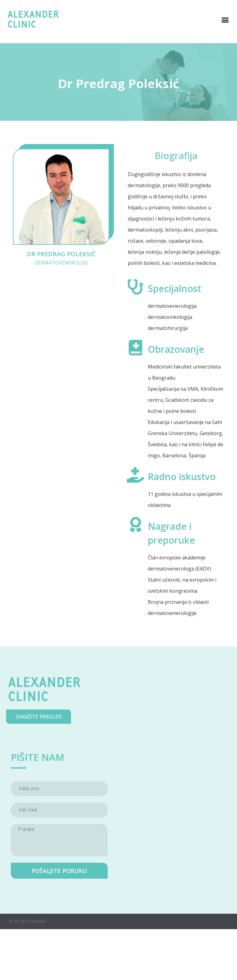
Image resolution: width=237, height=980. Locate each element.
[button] (225, 20)
